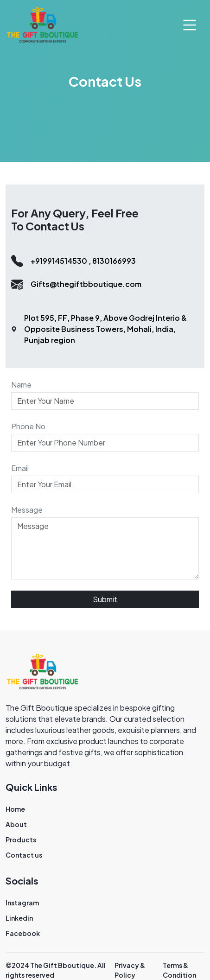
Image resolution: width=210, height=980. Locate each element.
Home (15, 809)
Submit (105, 599)
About (16, 824)
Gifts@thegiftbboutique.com (86, 284)
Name (21, 385)
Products (21, 840)
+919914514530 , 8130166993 (83, 261)
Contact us (24, 855)
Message (27, 510)
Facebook (23, 933)
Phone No (28, 426)
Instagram (22, 903)
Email (20, 468)
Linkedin (19, 918)
